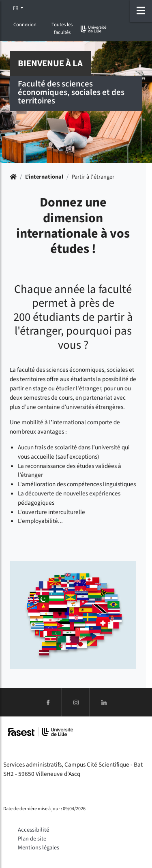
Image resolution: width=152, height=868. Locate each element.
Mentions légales (39, 848)
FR (16, 8)
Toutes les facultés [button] (62, 28)
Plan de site (32, 839)
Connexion (25, 25)
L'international (44, 177)
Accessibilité (33, 830)
